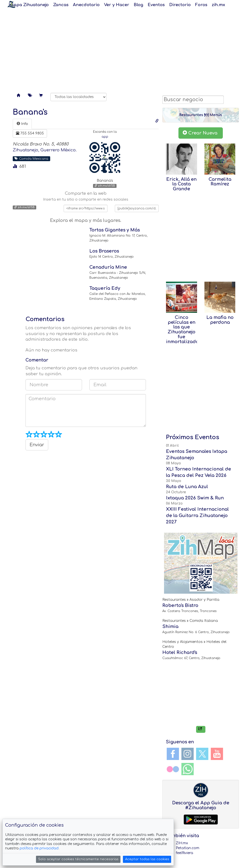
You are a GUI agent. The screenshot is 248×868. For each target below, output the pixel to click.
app (105, 137)
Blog (138, 5)
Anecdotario (86, 5)
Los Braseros (104, 251)
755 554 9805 (30, 133)
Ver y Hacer (117, 5)
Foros (201, 5)
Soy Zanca (11, 4)
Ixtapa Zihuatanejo (29, 5)
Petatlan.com (188, 848)
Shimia (170, 627)
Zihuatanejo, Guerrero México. (45, 150)
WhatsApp (188, 769)
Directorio (180, 5)
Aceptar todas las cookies (147, 859)
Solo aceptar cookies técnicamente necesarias (78, 859)
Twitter (202, 754)
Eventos (156, 5)
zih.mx (218, 5)
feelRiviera (184, 853)
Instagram (188, 754)
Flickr (173, 769)
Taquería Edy (105, 288)
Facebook (173, 754)
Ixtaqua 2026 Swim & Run (195, 498)
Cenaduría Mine (108, 267)
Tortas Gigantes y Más (115, 230)
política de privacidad (39, 848)
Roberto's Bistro (180, 605)
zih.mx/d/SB (105, 186)
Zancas (61, 5)
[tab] (22, 124)
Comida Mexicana (31, 158)
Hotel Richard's (180, 652)
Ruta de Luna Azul (187, 487)
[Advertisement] (124, 49)
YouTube (217, 754)
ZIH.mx (182, 843)
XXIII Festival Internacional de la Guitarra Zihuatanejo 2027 (197, 516)
